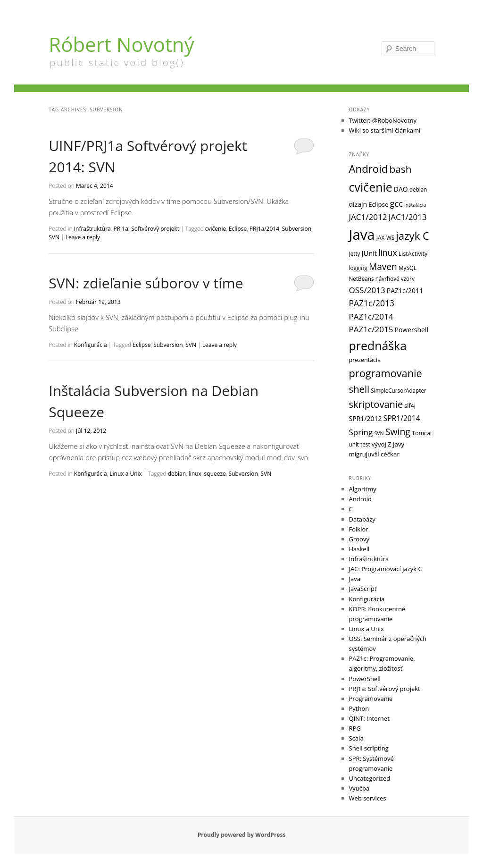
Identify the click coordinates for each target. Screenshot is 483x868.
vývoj (379, 444)
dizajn (358, 204)
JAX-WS (385, 237)
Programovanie (371, 699)
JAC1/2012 (368, 217)
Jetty (355, 253)
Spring (361, 432)
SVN (54, 237)
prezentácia (365, 360)
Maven (383, 267)
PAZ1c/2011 (405, 291)
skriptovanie (376, 404)
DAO (401, 189)
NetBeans (362, 278)
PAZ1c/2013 (372, 303)
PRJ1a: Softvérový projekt (146, 229)
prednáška (378, 346)
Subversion (297, 229)
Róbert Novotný (121, 44)
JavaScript (363, 589)
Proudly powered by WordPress (242, 835)
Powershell (412, 330)
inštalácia (415, 205)
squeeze (215, 474)
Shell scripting (369, 748)
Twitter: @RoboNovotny (383, 120)
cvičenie (216, 229)
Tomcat (422, 433)
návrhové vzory (395, 278)
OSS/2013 (367, 290)
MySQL (408, 268)
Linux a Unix (126, 474)
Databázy (362, 519)
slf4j (410, 406)
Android (369, 169)
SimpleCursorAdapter (399, 390)
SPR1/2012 (366, 418)
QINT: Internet (369, 718)
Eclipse (238, 229)
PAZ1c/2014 (371, 316)
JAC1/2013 (408, 217)
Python (359, 708)
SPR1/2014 (402, 418)
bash (400, 169)
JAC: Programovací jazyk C (386, 569)
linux (195, 474)
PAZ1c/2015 (371, 329)
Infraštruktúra (92, 229)
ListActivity (413, 254)
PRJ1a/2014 (264, 229)
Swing (398, 432)
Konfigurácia (91, 345)
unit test (360, 444)
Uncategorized (370, 778)
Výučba (359, 788)
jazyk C (412, 236)
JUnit (369, 253)
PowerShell (365, 679)
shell (359, 389)
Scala (356, 738)
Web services (368, 798)
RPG (355, 728)
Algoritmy (363, 489)
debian (177, 474)
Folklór (359, 529)
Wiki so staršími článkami (385, 130)
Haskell (359, 549)
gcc (396, 203)
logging (358, 268)
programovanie (386, 373)
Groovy (359, 539)
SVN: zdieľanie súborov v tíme (146, 283)
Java (362, 235)
